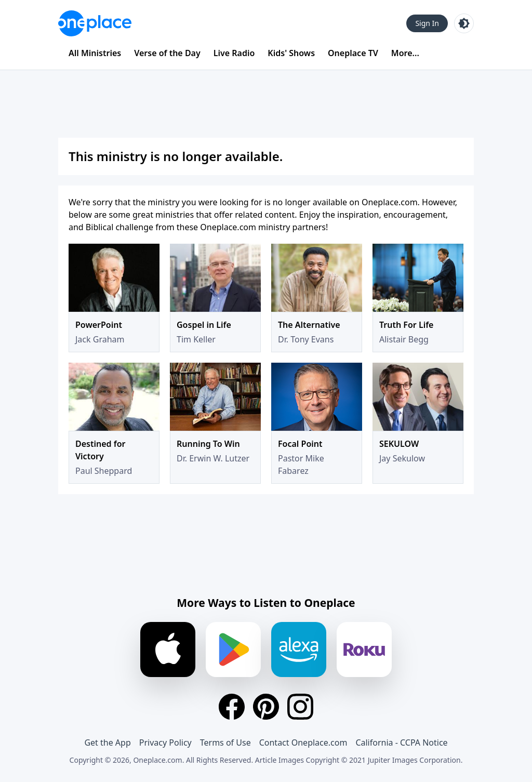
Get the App (107, 743)
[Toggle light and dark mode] (464, 23)
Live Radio (234, 53)
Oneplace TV (353, 53)
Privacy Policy (165, 743)
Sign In (427, 23)
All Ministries (95, 53)
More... (405, 53)
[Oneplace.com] (95, 23)
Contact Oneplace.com (303, 743)
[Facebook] (232, 707)
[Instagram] (300, 707)
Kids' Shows (291, 53)
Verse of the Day (167, 53)
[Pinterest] (266, 707)
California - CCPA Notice (401, 743)
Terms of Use (225, 743)
